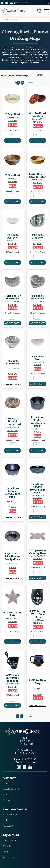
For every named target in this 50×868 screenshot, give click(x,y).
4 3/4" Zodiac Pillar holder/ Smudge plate (12, 556)
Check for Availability (13, 384)
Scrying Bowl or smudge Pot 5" (37, 176)
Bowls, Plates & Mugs (18, 76)
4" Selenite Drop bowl (38, 236)
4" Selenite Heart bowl (38, 297)
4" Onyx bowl (12, 114)
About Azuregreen (12, 789)
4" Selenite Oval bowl (12, 236)
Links (6, 794)
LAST (31, 83)
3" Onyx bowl (12, 175)
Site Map (7, 800)
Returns (7, 852)
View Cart (8, 846)
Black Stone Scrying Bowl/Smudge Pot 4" (12, 492)
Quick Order (9, 857)
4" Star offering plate (12, 614)
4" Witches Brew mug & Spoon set (13, 678)
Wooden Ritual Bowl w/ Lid (37, 115)
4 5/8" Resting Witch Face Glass (37, 614)
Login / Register (10, 840)
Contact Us (8, 826)
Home (4, 76)
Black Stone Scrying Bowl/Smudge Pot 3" (38, 422)
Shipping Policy (10, 815)
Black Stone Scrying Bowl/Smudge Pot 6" (38, 488)
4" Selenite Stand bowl (13, 362)
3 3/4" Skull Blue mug (37, 682)
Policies (7, 820)
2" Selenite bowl (38, 358)
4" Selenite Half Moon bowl (13, 297)
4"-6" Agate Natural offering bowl (13, 421)
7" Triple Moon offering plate (37, 552)
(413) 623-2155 (21, 3)
